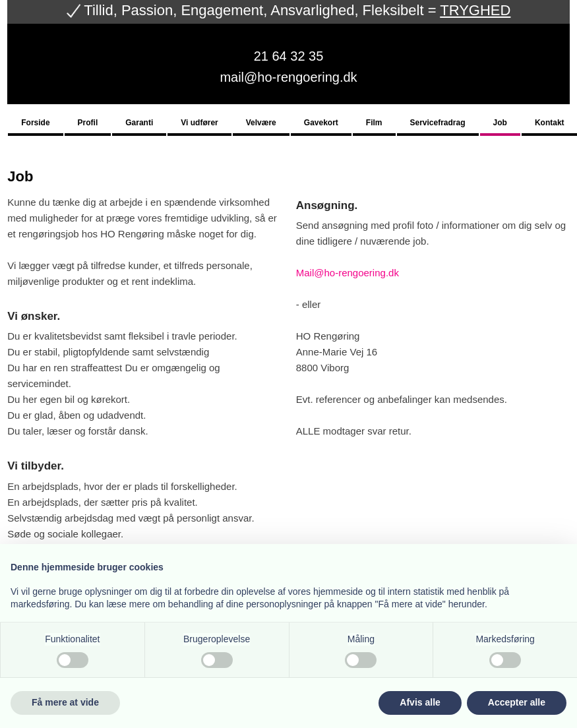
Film (374, 123)
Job (500, 123)
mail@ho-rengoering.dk (288, 77)
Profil (88, 123)
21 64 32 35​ (289, 56)
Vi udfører (199, 123)
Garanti (139, 123)
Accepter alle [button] (517, 702)
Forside (35, 123)
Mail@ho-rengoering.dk (348, 273)
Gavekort (321, 123)
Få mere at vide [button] (65, 702)
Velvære (261, 123)
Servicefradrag (438, 123)
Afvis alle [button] (420, 702)
